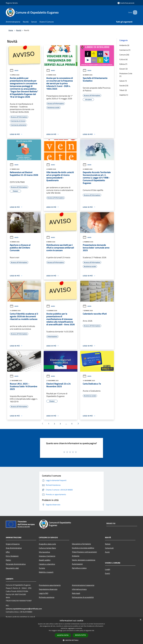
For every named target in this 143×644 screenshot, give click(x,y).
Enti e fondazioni (12, 556)
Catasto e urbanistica (47, 564)
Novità (19, 30)
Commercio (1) (125, 50)
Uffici (8, 552)
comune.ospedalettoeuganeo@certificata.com (24, 609)
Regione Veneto (12, 3)
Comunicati (109, 548)
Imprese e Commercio (47, 556)
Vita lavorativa (44, 552)
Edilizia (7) (123, 64)
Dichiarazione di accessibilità (83, 597)
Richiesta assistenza (47, 597)
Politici (8, 560)
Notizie (108, 544)
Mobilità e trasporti (46, 572)
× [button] (140, 620)
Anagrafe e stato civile (47, 544)
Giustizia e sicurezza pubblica (83, 548)
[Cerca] (135, 12)
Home (11, 30)
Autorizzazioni (77, 564)
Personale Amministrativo (16, 564)
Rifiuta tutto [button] (80, 635)
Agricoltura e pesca (79, 568)
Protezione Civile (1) (126, 75)
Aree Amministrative (14, 548)
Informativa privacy (79, 589)
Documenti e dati (12, 568)
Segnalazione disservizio (48, 589)
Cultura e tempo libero (47, 548)
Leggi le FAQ (44, 593)
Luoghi (108, 569)
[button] (71, 640)
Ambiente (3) (124, 45)
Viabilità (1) (124, 95)
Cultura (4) (123, 59)
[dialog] (71, 631)
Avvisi (14, 70)
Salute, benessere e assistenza (84, 560)
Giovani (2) (123, 69)
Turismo (42, 568)
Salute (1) (123, 81)
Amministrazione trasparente (83, 585)
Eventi (107, 573)
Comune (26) (124, 55)
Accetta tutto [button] (63, 635)
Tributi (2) (123, 90)
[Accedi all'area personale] (126, 3)
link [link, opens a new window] (93, 631)
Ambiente (76, 556)
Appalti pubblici (45, 560)
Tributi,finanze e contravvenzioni (84, 552)
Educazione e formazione (81, 544)
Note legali (76, 593)
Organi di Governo (13, 544)
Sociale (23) (124, 86)
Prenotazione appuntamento (50, 585)
